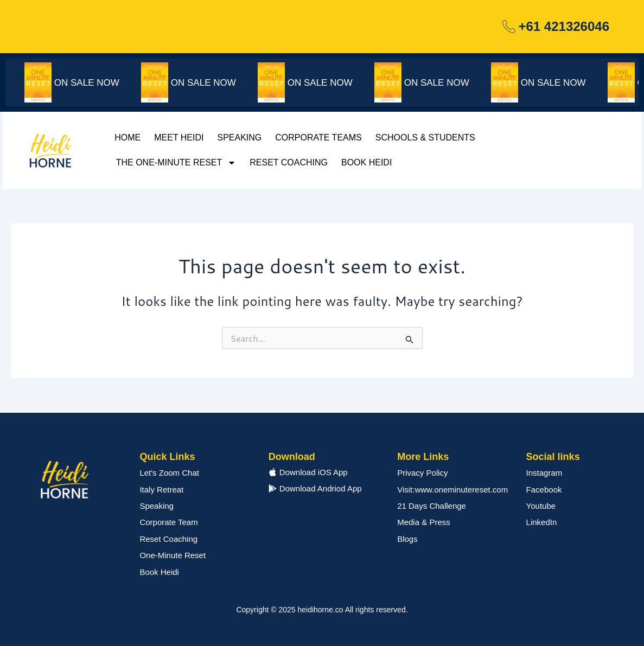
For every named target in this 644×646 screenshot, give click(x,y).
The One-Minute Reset (176, 163)
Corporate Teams (318, 137)
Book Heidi (366, 162)
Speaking (239, 137)
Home (127, 137)
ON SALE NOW (93, 83)
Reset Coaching (289, 162)
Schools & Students (425, 137)
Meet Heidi (179, 137)
